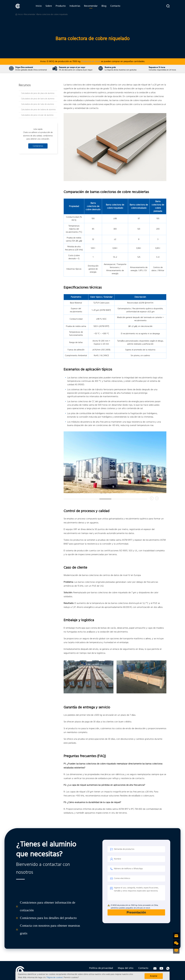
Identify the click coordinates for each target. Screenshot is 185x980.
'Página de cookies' (55, 978)
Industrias (75, 6)
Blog (104, 6)
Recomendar (91, 6)
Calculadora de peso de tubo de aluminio (38, 104)
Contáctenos (38, 146)
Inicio (39, 6)
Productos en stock (91, 61)
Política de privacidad (101, 968)
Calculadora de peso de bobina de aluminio (38, 110)
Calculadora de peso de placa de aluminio (38, 93)
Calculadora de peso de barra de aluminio (38, 99)
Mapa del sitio (126, 968)
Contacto (115, 6)
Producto (61, 6)
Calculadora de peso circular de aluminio (37, 115)
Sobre (49, 6)
